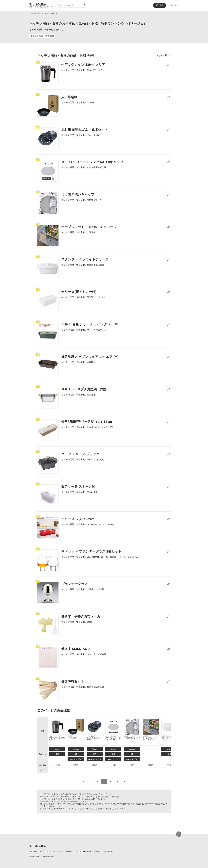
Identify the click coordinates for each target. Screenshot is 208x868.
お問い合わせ (108, 852)
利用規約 (69, 852)
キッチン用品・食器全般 (42, 36)
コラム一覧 (33, 852)
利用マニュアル (46, 852)
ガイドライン (59, 852)
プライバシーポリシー (83, 852)
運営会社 (97, 852)
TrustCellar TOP (35, 13)
